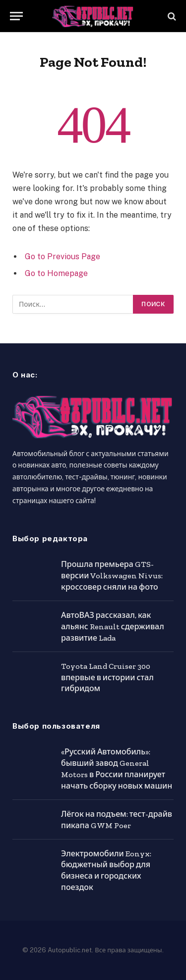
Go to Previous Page (62, 257)
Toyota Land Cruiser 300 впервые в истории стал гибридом (107, 677)
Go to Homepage (56, 273)
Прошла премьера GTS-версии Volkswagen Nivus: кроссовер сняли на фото (112, 576)
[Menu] (16, 16)
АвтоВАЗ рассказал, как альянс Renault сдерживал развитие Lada (113, 627)
